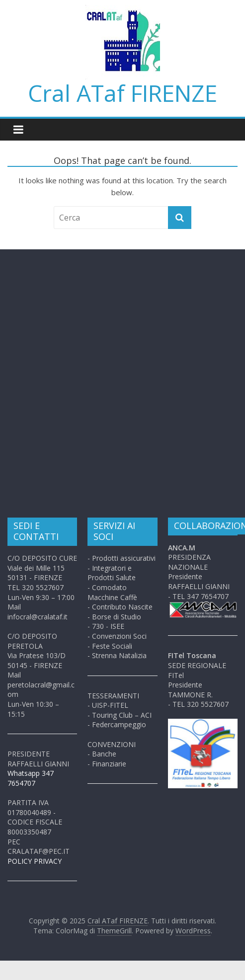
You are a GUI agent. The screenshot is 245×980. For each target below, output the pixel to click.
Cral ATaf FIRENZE (122, 93)
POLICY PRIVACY (35, 861)
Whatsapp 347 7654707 (31, 778)
